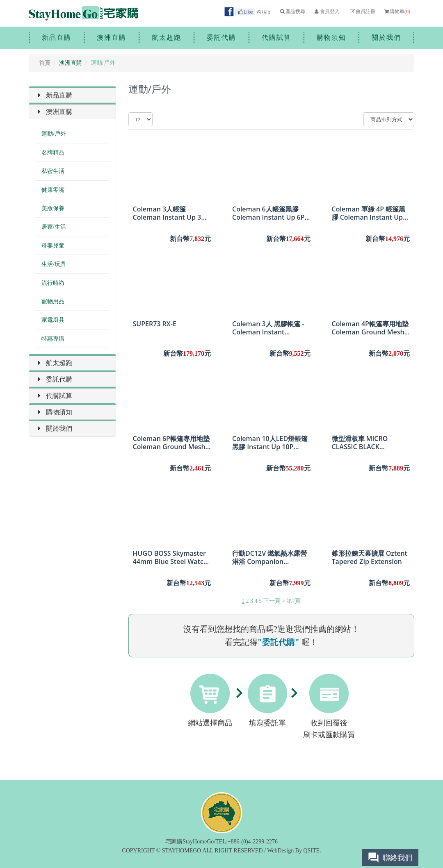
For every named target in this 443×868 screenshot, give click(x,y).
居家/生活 (54, 227)
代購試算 (276, 37)
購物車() (397, 11)
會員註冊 (362, 11)
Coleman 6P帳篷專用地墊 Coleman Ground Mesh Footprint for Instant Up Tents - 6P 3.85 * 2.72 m (171, 443)
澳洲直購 (112, 37)
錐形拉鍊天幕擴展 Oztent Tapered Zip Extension (370, 557)
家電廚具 (53, 320)
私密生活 (53, 171)
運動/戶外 (54, 134)
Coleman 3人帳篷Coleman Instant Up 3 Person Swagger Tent (167, 213)
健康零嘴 (53, 190)
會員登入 (326, 11)
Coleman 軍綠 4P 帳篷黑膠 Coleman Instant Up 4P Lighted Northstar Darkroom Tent (369, 213)
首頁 (45, 63)
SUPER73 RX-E (155, 324)
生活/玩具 (54, 264)
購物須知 (331, 37)
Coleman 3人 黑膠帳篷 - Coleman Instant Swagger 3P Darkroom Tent (268, 328)
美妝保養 (53, 208)
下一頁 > (274, 601)
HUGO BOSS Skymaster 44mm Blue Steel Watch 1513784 (170, 557)
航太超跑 (167, 37)
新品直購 (57, 37)
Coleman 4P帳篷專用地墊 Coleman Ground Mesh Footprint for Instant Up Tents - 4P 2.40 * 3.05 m (370, 328)
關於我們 (386, 37)
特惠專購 (53, 339)
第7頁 (293, 601)
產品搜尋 (292, 11)
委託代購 (221, 37)
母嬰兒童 (53, 246)
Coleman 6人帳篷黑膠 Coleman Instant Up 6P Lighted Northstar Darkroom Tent (268, 213)
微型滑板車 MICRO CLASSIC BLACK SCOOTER (360, 443)
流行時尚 (53, 283)
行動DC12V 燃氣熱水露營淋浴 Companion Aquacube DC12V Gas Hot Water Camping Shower (269, 557)
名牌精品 (53, 153)
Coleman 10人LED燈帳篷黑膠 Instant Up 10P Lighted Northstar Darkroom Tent (270, 443)
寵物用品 (53, 301)
